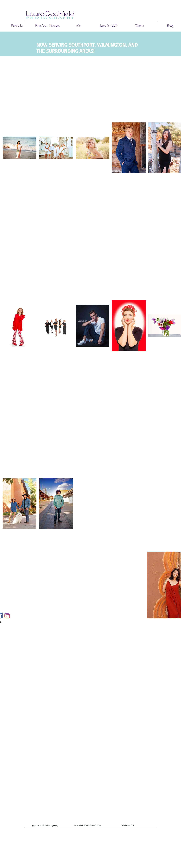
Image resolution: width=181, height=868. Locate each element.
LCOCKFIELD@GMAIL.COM (90, 826)
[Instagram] (7, 616)
